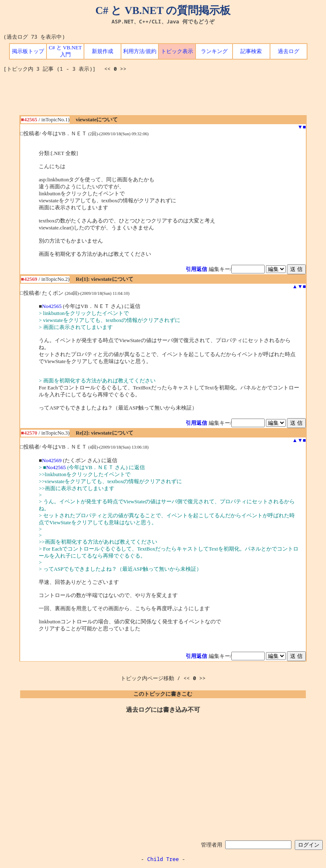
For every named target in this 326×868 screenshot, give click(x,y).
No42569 (52, 461)
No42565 (52, 306)
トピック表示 (177, 51)
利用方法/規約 (140, 51)
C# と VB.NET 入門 (65, 51)
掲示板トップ (28, 51)
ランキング (214, 51)
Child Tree (163, 859)
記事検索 (251, 51)
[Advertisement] (163, 97)
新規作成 (102, 51)
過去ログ (289, 51)
